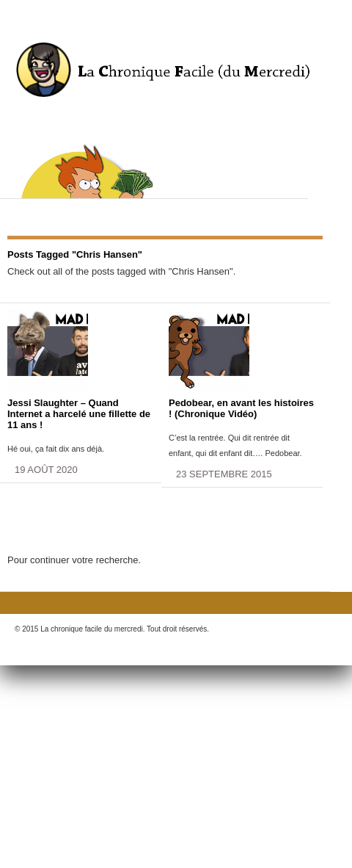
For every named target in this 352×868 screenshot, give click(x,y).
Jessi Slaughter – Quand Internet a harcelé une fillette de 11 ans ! (79, 414)
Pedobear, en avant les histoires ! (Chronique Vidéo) (241, 408)
